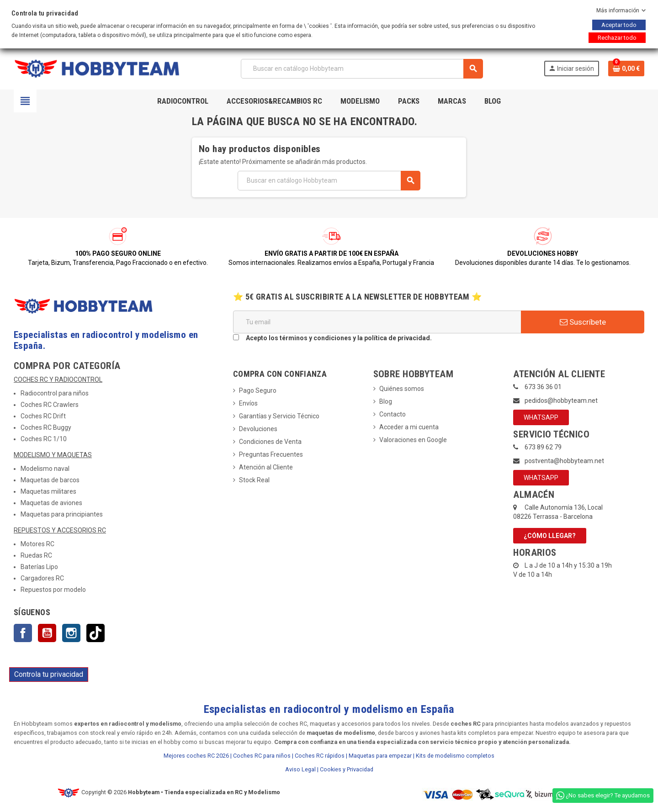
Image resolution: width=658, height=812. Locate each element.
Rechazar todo (617, 38)
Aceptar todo (619, 25)
